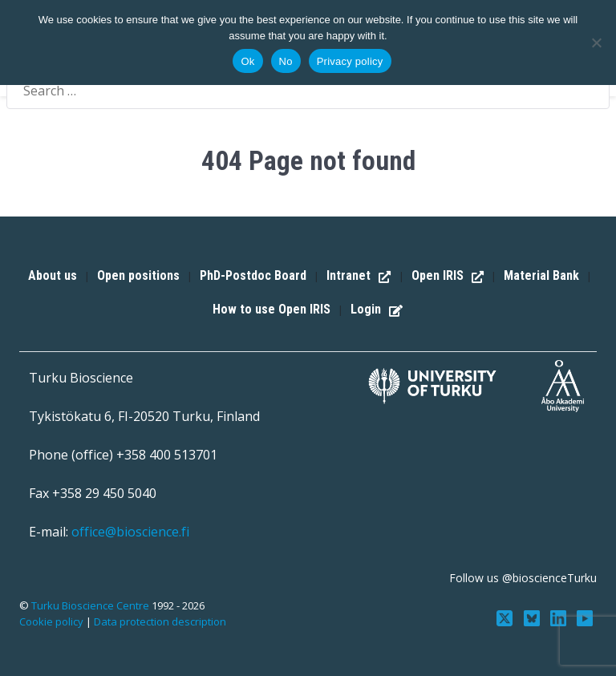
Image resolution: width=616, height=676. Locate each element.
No (286, 61)
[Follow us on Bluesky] (536, 617)
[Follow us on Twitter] (510, 617)
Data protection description (160, 621)
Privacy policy (350, 61)
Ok (247, 61)
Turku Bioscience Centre (91, 605)
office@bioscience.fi (130, 532)
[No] (596, 43)
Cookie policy (51, 621)
